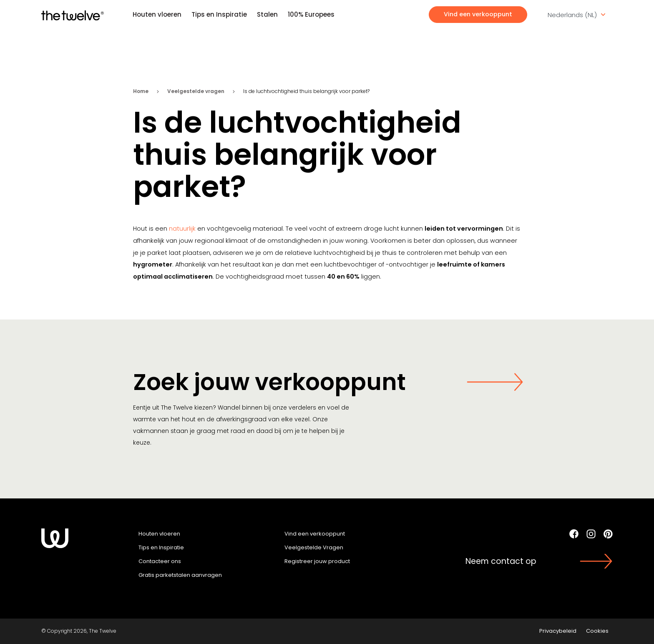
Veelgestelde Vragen (314, 547)
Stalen (267, 14)
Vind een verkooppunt (478, 14)
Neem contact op (501, 561)
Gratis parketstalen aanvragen (180, 575)
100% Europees (311, 14)
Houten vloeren (157, 14)
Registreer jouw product (317, 561)
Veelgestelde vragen (196, 91)
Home (141, 91)
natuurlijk (182, 229)
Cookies (597, 631)
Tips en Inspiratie (219, 14)
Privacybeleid (558, 631)
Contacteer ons (160, 561)
